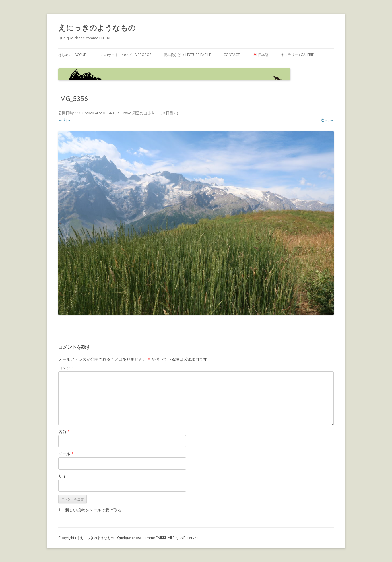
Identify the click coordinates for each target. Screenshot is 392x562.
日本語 (260, 55)
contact (232, 55)
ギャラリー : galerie (297, 55)
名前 (64, 432)
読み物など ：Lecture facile (187, 55)
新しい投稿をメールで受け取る (93, 510)
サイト (64, 476)
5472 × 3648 (104, 113)
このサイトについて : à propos (126, 55)
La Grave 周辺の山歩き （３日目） (146, 113)
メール (66, 454)
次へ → (327, 120)
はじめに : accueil (73, 55)
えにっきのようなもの (97, 28)
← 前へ (65, 120)
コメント (66, 368)
